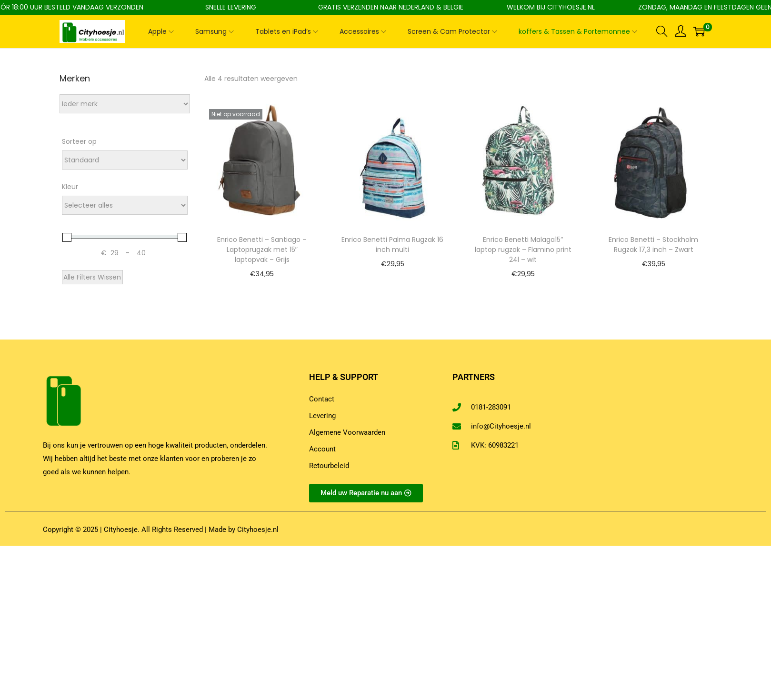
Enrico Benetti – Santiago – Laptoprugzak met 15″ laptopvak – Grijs (262, 250)
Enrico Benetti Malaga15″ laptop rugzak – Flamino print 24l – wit (523, 250)
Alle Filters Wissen (92, 277)
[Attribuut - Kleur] (125, 205)
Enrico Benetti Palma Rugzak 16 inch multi (392, 245)
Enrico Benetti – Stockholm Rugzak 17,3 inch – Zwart (653, 245)
